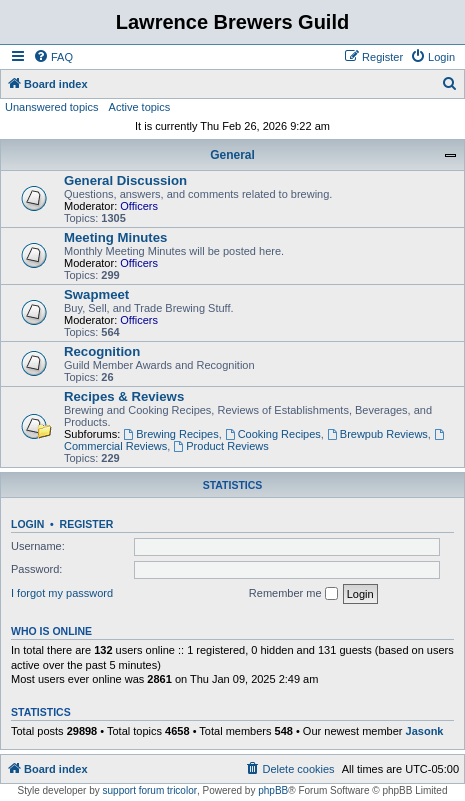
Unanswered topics (52, 107)
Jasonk (425, 731)
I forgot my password (62, 593)
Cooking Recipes (273, 434)
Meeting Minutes (115, 237)
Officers (139, 206)
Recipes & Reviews (124, 396)
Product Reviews (220, 446)
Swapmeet (96, 294)
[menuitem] (53, 57)
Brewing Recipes (170, 434)
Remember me (293, 594)
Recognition (102, 351)
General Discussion (125, 180)
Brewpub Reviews (377, 434)
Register (87, 524)
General (232, 155)
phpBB (273, 790)
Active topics (140, 107)
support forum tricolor (150, 790)
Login (27, 524)
